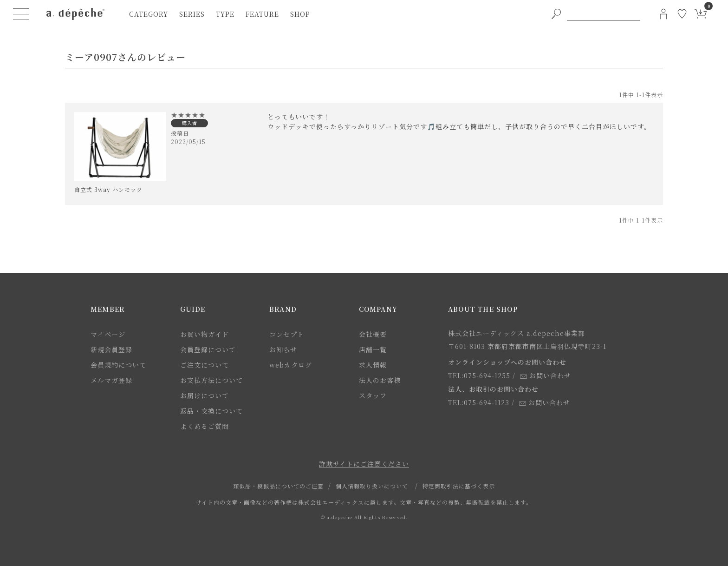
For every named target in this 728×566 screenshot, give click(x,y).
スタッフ (373, 395)
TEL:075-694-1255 (479, 375)
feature (262, 14)
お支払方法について (211, 380)
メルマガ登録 (111, 380)
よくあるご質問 (205, 426)
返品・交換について (211, 411)
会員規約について (118, 365)
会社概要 (373, 334)
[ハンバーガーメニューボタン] (21, 14)
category (149, 14)
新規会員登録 (111, 349)
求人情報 (373, 365)
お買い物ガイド (205, 334)
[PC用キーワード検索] (603, 14)
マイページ (108, 334)
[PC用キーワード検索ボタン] (556, 14)
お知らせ (283, 349)
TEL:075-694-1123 (479, 402)
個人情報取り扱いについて (372, 486)
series (192, 14)
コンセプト (287, 334)
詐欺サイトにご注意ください (364, 464)
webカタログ (291, 365)
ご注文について (205, 365)
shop (300, 14)
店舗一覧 (373, 349)
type (225, 14)
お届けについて (205, 395)
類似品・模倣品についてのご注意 (278, 486)
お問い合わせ (546, 375)
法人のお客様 (380, 380)
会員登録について (208, 349)
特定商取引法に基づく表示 (459, 486)
